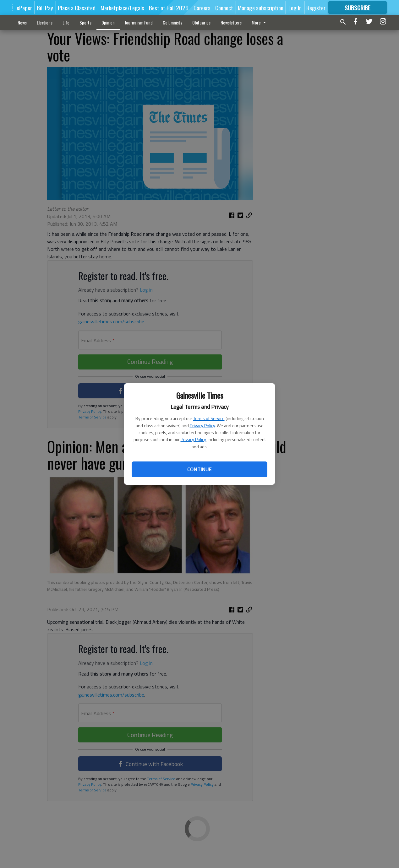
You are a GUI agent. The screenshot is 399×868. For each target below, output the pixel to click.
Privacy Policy (202, 426)
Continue (199, 469)
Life (66, 22)
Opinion (108, 22)
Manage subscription (261, 8)
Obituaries (201, 22)
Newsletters (231, 22)
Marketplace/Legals (122, 8)
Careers (202, 8)
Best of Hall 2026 (169, 8)
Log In (295, 8)
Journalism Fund (139, 22)
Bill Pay (45, 8)
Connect (224, 8)
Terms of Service (209, 418)
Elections (45, 22)
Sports (85, 22)
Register (316, 8)
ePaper (24, 8)
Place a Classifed (77, 8)
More (260, 22)
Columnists (172, 22)
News (22, 22)
